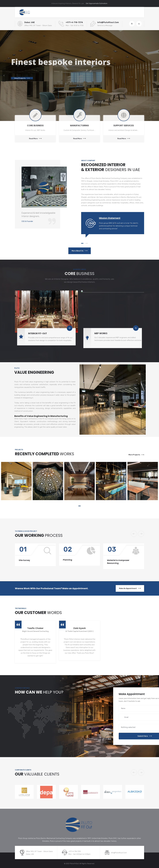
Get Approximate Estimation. (97, 3)
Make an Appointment (130, 588)
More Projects (136, 455)
